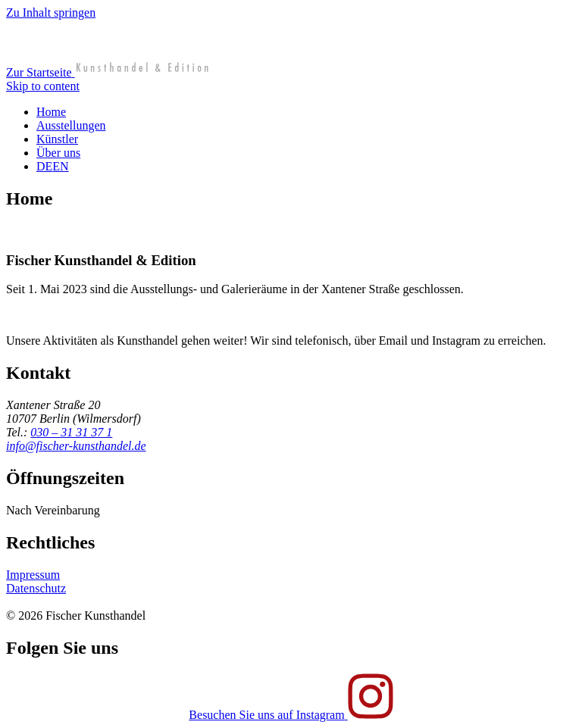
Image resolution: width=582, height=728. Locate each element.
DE (44, 166)
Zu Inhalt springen (51, 12)
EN (60, 166)
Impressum (33, 575)
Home (51, 112)
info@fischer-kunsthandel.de (76, 446)
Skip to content (43, 86)
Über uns (58, 153)
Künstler (57, 139)
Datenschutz (36, 588)
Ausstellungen (71, 125)
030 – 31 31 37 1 (71, 432)
